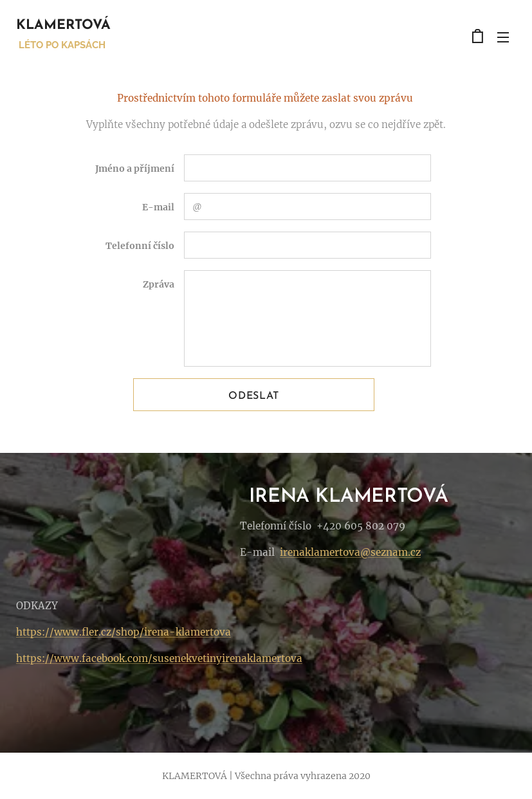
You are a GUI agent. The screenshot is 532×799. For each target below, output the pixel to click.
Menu (503, 37)
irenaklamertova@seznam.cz (350, 552)
